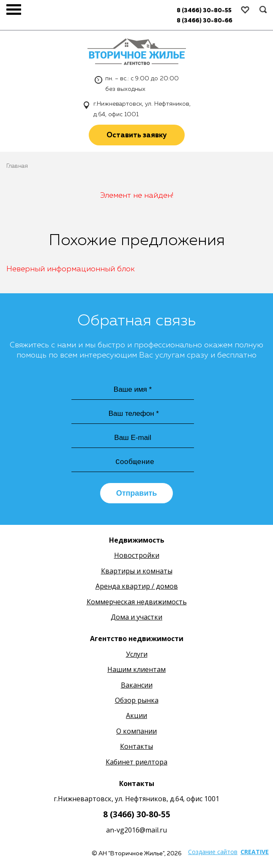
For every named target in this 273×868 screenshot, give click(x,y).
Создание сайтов (213, 852)
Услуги (137, 654)
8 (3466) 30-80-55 (137, 814)
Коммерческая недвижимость (137, 602)
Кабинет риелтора (136, 762)
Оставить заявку (137, 135)
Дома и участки (136, 617)
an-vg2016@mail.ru (136, 830)
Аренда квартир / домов (137, 586)
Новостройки (137, 555)
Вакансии (137, 685)
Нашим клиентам (136, 669)
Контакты (136, 746)
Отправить (137, 493)
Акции (136, 715)
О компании (136, 731)
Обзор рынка (137, 700)
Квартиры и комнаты (137, 571)
